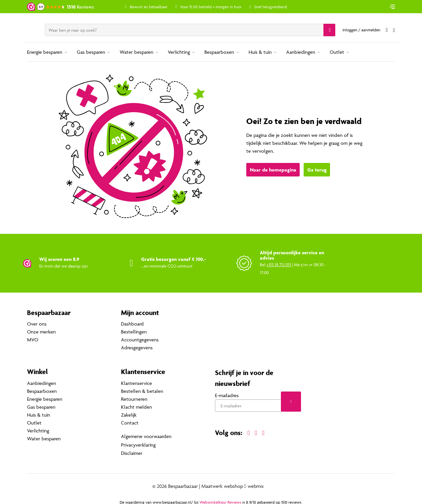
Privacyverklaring (138, 444)
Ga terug (317, 170)
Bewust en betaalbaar (154, 7)
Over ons (37, 324)
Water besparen (136, 52)
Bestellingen (134, 332)
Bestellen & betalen (142, 391)
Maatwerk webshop (222, 485)
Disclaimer (132, 452)
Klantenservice (136, 383)
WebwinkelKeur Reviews (220, 501)
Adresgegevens (137, 348)
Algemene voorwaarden (146, 436)
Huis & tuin (260, 52)
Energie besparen (45, 52)
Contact (130, 423)
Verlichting (179, 52)
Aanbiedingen (301, 52)
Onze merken (41, 332)
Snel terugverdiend (275, 7)
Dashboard (132, 324)
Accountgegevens (140, 340)
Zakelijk (129, 415)
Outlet (337, 52)
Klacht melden (136, 407)
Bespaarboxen (219, 52)
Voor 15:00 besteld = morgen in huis (216, 7)
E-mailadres (227, 395)
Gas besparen (91, 52)
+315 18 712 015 (279, 265)
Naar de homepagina (273, 170)
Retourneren (134, 399)
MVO (33, 340)
